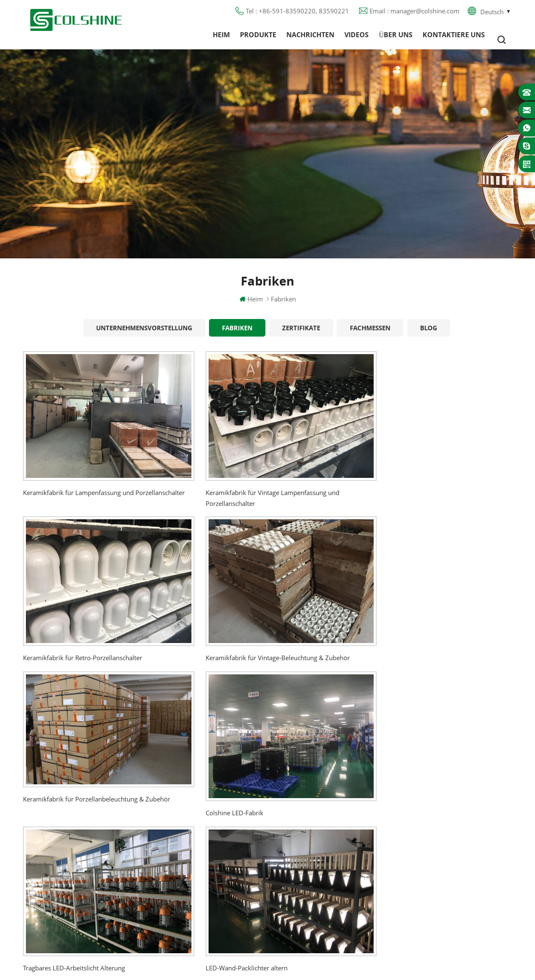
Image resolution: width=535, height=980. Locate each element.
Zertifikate (301, 337)
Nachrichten (310, 40)
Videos (357, 40)
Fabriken (237, 337)
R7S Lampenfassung (316, 822)
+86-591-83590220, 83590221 (464, 801)
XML (186, 868)
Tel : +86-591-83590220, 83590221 (297, 15)
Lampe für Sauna (312, 852)
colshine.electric (442, 831)
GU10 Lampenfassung (319, 777)
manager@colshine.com (454, 816)
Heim (221, 40)
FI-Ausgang (303, 792)
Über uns (396, 40)
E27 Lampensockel (314, 837)
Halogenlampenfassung (321, 762)
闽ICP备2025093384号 (268, 949)
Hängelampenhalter (316, 898)
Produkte (258, 40)
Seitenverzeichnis (204, 852)
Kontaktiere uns (454, 40)
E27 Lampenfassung (316, 868)
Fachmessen (370, 337)
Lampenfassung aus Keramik (329, 883)
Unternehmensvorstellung (144, 337)
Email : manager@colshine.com (414, 15)
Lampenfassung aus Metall (326, 807)
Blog (429, 337)
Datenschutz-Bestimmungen (220, 837)
